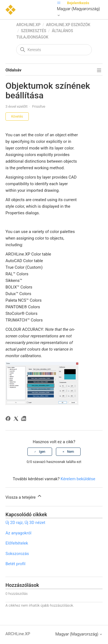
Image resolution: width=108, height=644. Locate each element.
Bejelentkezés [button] (78, 3)
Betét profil (15, 564)
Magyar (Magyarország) (79, 12)
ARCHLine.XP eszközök (68, 25)
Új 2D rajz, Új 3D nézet (25, 523)
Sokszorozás (17, 554)
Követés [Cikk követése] (17, 116)
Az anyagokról (18, 533)
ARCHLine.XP (28, 25)
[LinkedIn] (25, 419)
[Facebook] (9, 419)
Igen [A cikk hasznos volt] (42, 452)
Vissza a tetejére (24, 496)
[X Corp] (17, 419)
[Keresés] (54, 50)
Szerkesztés (33, 31)
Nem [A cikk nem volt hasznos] (71, 452)
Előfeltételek (17, 543)
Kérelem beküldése (78, 479)
